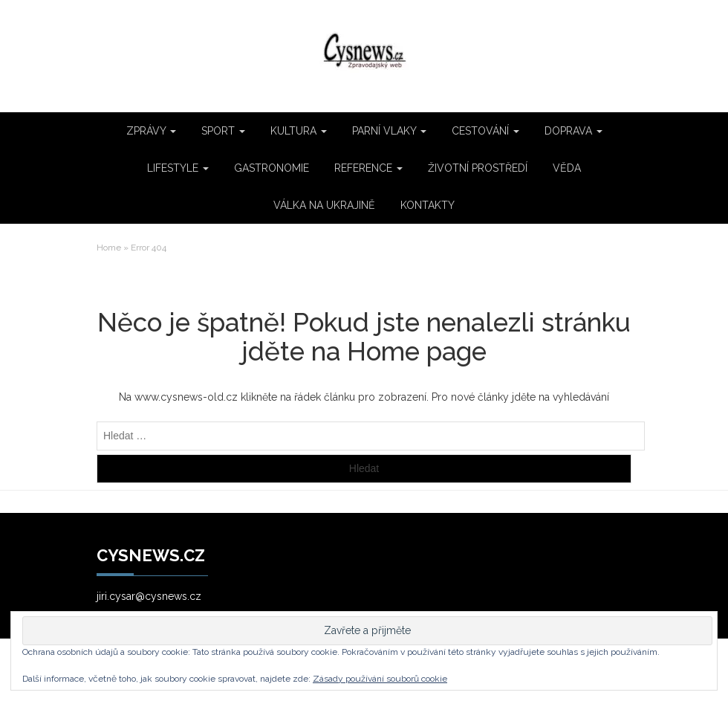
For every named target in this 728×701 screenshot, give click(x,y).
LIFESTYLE (178, 168)
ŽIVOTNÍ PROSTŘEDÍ (478, 168)
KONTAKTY (428, 205)
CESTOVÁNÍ (485, 131)
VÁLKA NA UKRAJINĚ (324, 205)
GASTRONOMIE (272, 168)
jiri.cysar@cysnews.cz (149, 596)
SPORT (223, 131)
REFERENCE (368, 168)
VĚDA (567, 168)
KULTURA (299, 131)
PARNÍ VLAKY (389, 131)
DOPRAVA (573, 131)
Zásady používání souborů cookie (380, 679)
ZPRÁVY (151, 131)
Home (109, 248)
